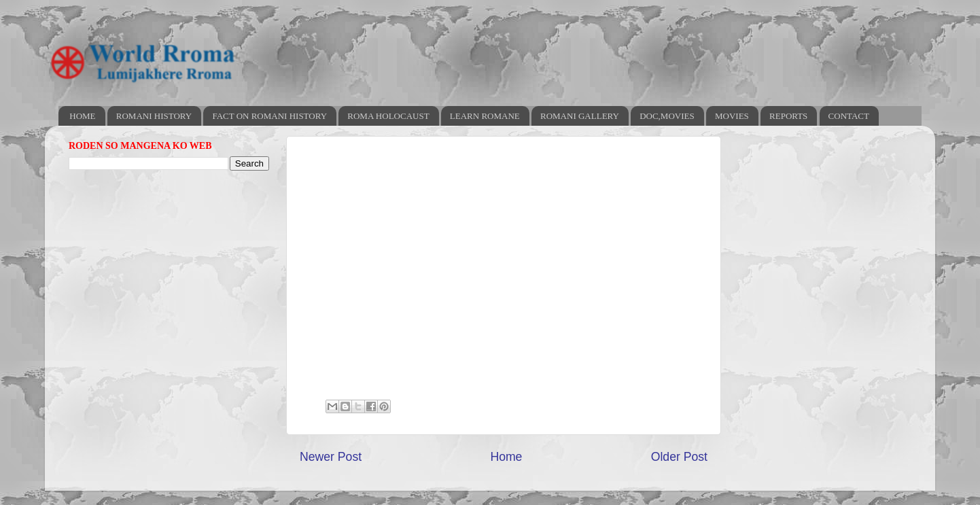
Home (506, 457)
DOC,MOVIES (667, 116)
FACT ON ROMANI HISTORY (269, 116)
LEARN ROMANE (485, 116)
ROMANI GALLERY (580, 116)
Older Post (679, 457)
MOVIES (732, 116)
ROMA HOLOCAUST (388, 116)
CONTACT (849, 116)
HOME (82, 116)
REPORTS (788, 116)
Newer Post (331, 457)
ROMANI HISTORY (154, 116)
